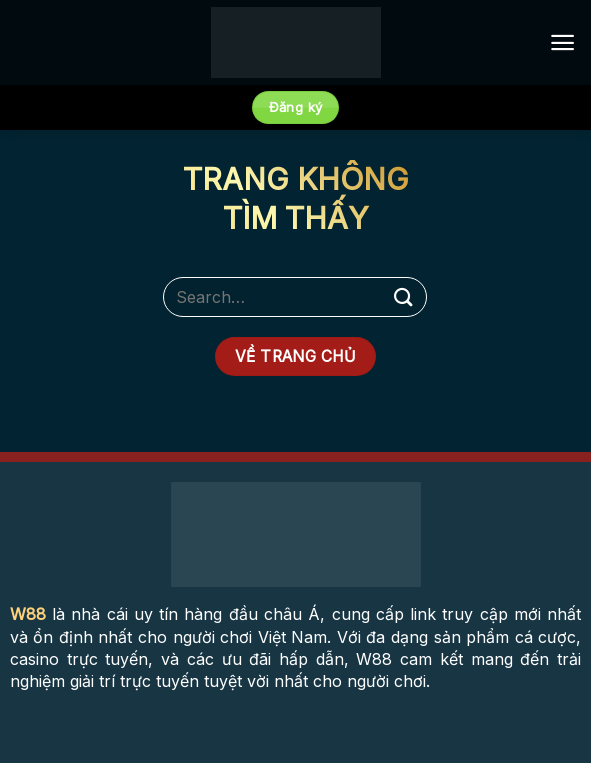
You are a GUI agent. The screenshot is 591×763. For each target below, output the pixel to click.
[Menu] (562, 42)
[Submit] (404, 296)
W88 (28, 614)
